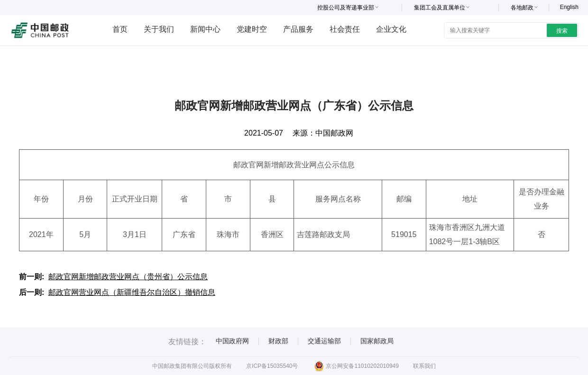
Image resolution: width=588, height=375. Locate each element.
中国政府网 (232, 341)
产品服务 (298, 29)
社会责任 (345, 29)
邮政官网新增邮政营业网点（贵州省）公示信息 (128, 277)
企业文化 (391, 29)
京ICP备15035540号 (272, 366)
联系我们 (424, 366)
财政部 (278, 341)
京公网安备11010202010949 (356, 366)
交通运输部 (324, 341)
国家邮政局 (377, 341)
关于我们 (159, 29)
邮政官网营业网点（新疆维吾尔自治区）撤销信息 (132, 292)
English (569, 7)
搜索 (562, 31)
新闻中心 (205, 29)
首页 (120, 29)
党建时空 (252, 29)
